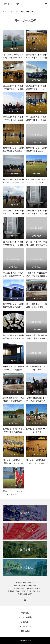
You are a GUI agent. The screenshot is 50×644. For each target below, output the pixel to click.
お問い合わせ (25, 631)
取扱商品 (25, 613)
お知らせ (25, 622)
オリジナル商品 (25, 617)
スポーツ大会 (25, 626)
